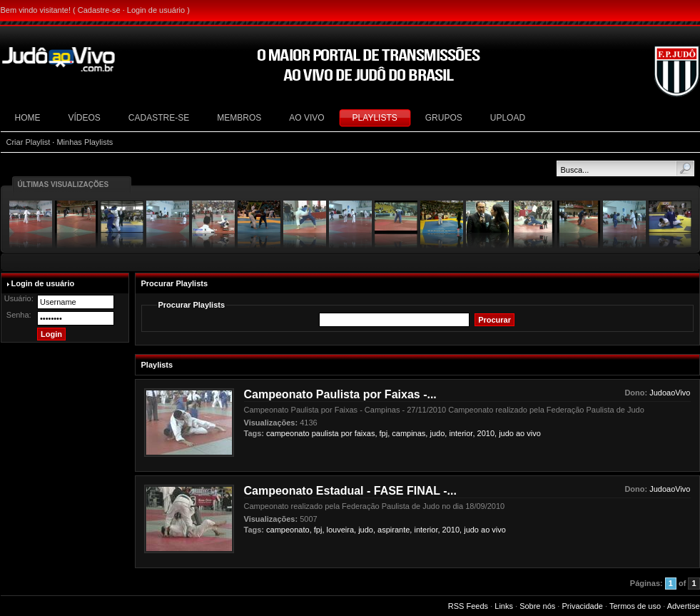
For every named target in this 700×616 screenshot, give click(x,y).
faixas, (366, 433)
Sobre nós (537, 606)
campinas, (410, 433)
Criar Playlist (29, 142)
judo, (438, 433)
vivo (534, 433)
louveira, (342, 530)
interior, (462, 433)
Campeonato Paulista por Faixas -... (340, 394)
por (347, 433)
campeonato (288, 433)
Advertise (684, 606)
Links (504, 606)
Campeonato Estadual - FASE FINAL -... (350, 491)
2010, (487, 433)
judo (506, 433)
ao (520, 433)
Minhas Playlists (85, 142)
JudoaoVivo (670, 393)
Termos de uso (635, 606)
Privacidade (582, 606)
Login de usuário (156, 10)
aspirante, (395, 530)
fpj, (385, 433)
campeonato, (289, 530)
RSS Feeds (468, 606)
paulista (325, 433)
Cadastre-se (99, 10)
